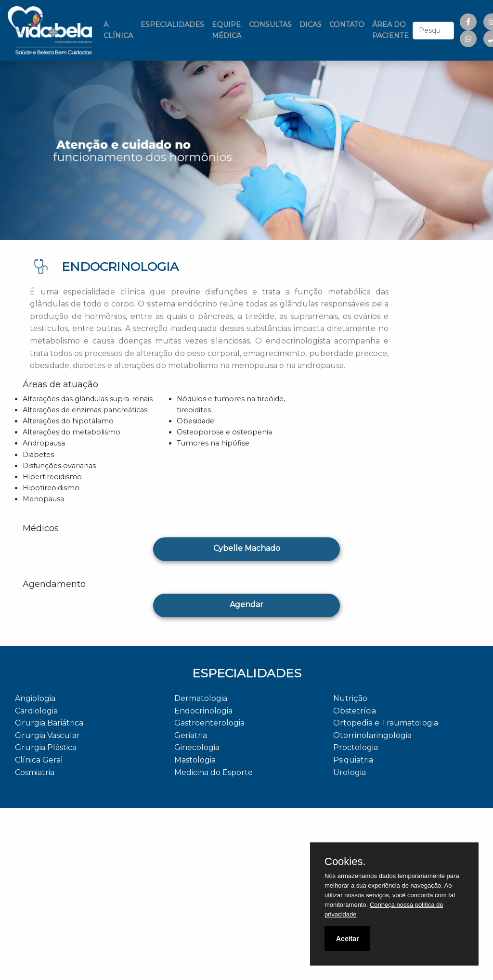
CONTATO (347, 25)
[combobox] (433, 31)
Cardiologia (36, 711)
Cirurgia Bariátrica (49, 723)
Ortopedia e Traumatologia (386, 723)
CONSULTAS (270, 25)
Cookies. (345, 862)
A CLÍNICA (120, 30)
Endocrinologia (203, 711)
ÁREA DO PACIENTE (390, 30)
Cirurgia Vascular (47, 735)
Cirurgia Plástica (46, 747)
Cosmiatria (35, 772)
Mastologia (195, 760)
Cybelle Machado (247, 548)
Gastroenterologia (209, 723)
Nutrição (350, 698)
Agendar (246, 605)
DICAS (311, 25)
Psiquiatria (353, 760)
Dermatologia (201, 698)
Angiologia (35, 698)
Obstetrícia (355, 711)
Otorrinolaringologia (372, 735)
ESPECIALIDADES (172, 25)
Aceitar (347, 939)
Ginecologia (197, 747)
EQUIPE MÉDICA (227, 30)
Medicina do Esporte (214, 772)
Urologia (350, 772)
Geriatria (191, 735)
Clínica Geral (39, 760)
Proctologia (356, 747)
